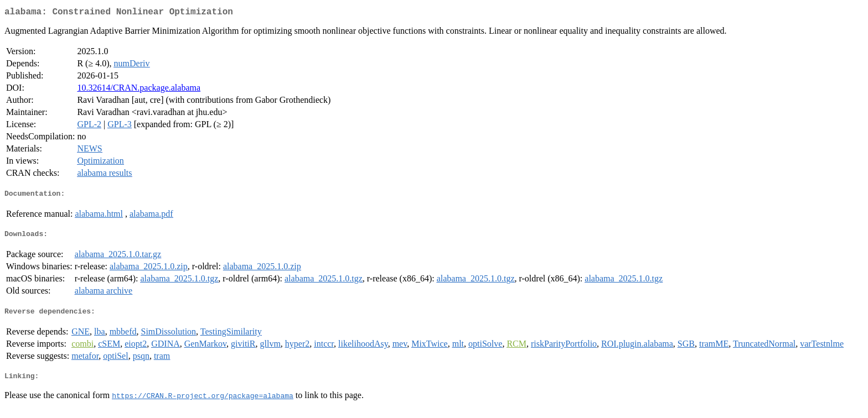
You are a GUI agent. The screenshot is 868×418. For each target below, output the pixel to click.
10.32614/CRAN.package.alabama (139, 90)
